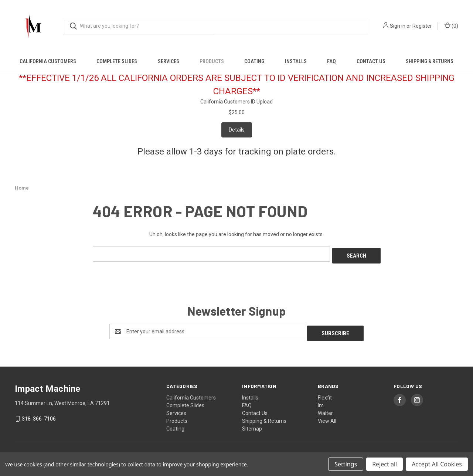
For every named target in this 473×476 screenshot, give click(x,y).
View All (327, 417)
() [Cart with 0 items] (451, 25)
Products (212, 61)
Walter (325, 409)
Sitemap (252, 425)
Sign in (398, 26)
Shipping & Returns (430, 61)
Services (169, 61)
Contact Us (371, 61)
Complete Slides (117, 61)
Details (237, 130)
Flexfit (325, 394)
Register (422, 26)
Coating (254, 61)
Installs (296, 61)
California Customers (48, 61)
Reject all (384, 464)
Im (321, 401)
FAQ (331, 61)
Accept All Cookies (437, 464)
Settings (346, 464)
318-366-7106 (39, 415)
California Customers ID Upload (236, 102)
